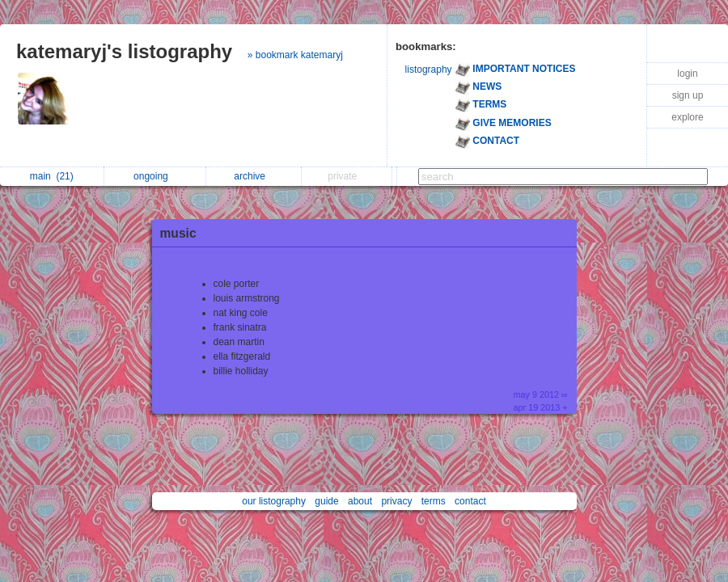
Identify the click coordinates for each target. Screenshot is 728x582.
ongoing (155, 176)
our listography (274, 501)
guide (326, 501)
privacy (396, 501)
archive (254, 176)
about (360, 501)
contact (470, 501)
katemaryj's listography (124, 51)
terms (434, 501)
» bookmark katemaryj (295, 55)
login (687, 74)
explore (687, 117)
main (52, 176)
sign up (688, 95)
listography (429, 70)
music (178, 233)
